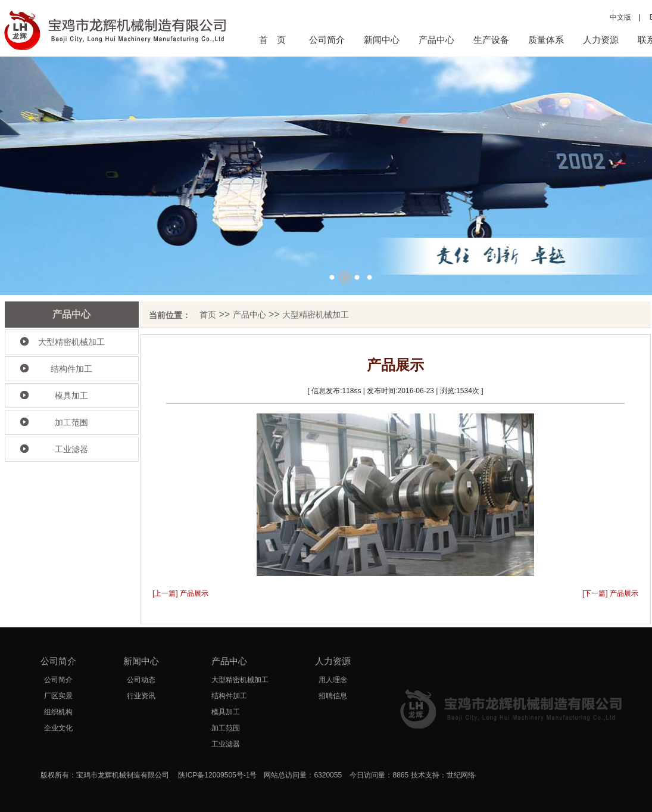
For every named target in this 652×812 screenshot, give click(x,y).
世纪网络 (461, 775)
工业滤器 (71, 449)
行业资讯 (141, 696)
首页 (208, 315)
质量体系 (546, 40)
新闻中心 (382, 40)
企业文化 (58, 728)
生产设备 (491, 40)
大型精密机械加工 (71, 342)
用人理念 (333, 680)
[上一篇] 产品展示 (180, 593)
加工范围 (71, 422)
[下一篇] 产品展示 (610, 593)
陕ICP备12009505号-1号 (217, 775)
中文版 (620, 17)
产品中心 (436, 40)
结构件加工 (71, 369)
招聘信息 (333, 696)
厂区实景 (58, 696)
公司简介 (327, 40)
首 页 (272, 40)
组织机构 (58, 712)
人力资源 (601, 40)
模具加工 (71, 396)
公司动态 (141, 680)
